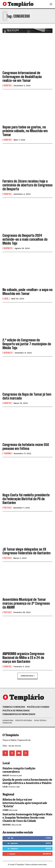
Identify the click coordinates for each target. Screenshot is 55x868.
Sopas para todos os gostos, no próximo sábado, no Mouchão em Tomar (25, 131)
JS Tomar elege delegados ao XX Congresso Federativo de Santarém (27, 551)
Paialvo (6, 776)
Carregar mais (28, 676)
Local (6, 299)
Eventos (7, 85)
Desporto (8, 248)
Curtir (48, 838)
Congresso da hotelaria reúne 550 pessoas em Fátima (26, 447)
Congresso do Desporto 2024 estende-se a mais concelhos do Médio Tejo (25, 239)
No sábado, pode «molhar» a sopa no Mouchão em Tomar (28, 292)
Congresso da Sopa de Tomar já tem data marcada (27, 396)
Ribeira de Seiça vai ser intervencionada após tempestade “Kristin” (25, 803)
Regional (7, 825)
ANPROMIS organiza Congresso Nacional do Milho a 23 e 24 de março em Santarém (23, 658)
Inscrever (47, 854)
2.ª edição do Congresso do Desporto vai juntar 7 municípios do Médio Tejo (27, 344)
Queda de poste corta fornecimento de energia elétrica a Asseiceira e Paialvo (27, 781)
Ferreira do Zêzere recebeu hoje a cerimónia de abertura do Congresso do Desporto (28, 185)
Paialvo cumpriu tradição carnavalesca (19, 770)
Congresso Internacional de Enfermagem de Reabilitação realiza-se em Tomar (22, 77)
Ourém (5, 810)
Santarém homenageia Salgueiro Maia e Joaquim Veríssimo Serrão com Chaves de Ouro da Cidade (27, 818)
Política (7, 508)
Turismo (7, 453)
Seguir (48, 843)
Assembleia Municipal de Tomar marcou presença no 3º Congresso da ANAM (26, 603)
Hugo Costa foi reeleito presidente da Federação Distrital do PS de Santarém (26, 499)
